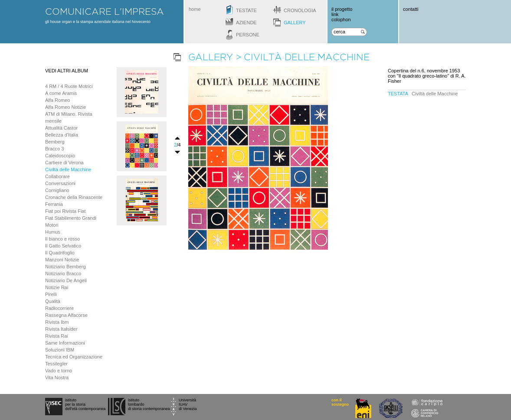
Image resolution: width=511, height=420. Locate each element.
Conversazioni (60, 183)
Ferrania (54, 204)
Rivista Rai (57, 336)
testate (246, 10)
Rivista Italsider (61, 329)
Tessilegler (56, 364)
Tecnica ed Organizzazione (74, 357)
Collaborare (57, 176)
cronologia (300, 10)
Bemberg (55, 142)
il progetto (342, 9)
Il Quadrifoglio (60, 253)
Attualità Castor (61, 128)
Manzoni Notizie (62, 260)
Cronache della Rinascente (74, 197)
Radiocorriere (59, 308)
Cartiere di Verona (64, 163)
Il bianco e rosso (62, 239)
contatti (411, 9)
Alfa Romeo (57, 100)
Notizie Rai (57, 287)
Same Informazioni (65, 343)
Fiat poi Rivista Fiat (66, 211)
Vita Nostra (57, 378)
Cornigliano (57, 190)
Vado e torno (59, 371)
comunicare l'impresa (105, 11)
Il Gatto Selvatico (63, 246)
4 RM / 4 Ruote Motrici (69, 86)
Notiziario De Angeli (66, 280)
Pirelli (51, 294)
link (335, 14)
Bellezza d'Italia (62, 135)
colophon (341, 20)
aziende (246, 23)
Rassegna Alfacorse (66, 315)
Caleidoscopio (60, 156)
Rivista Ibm (57, 322)
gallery (295, 23)
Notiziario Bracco (63, 273)
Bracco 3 (54, 149)
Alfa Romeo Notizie (66, 107)
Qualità (53, 301)
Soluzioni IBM (60, 350)
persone (248, 35)
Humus (53, 232)
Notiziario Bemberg (66, 267)
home (195, 9)
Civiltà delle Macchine (68, 169)
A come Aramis (61, 93)
